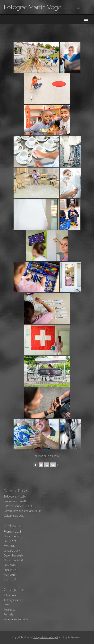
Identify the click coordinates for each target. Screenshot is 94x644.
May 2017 (10, 546)
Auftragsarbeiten (13, 600)
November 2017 (13, 536)
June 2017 (10, 541)
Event (7, 605)
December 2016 (13, 556)
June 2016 (10, 570)
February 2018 (13, 532)
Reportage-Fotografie (16, 619)
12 (53, 465)
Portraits (9, 615)
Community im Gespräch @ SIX (23, 511)
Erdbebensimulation (16, 497)
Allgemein (10, 595)
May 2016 (10, 575)
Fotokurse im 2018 (15, 501)
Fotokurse (10, 610)
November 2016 (13, 560)
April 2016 (10, 579)
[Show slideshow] (47, 456)
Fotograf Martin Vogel (33, 7)
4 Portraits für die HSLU (18, 506)
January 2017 (12, 551)
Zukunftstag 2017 (14, 516)
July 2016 (10, 565)
